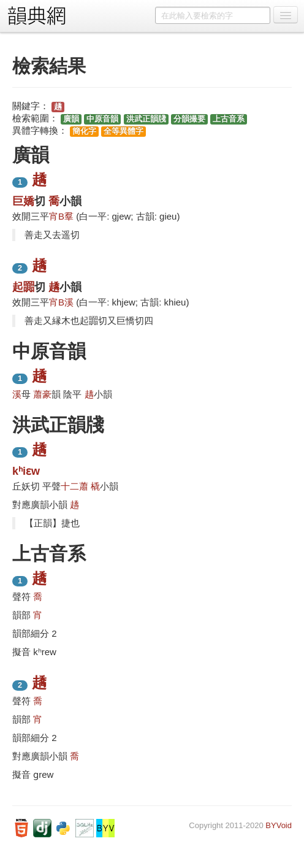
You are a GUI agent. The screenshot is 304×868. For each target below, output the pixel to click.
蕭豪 (42, 394)
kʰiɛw (26, 471)
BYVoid (279, 825)
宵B (57, 216)
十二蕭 (74, 486)
